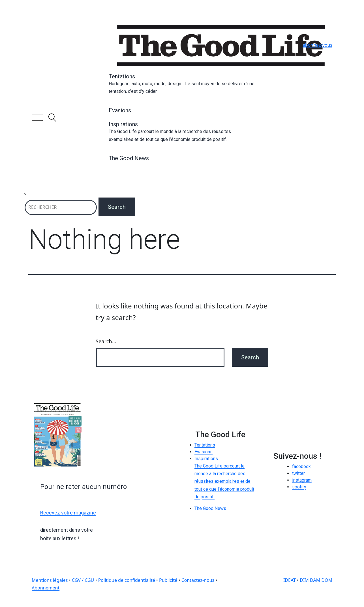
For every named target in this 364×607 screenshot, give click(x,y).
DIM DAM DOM (316, 580)
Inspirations (182, 132)
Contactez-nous (198, 580)
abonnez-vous (317, 45)
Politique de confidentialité (127, 580)
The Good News (129, 158)
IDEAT (290, 580)
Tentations (182, 84)
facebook (301, 466)
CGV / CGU (83, 580)
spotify (299, 487)
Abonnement (46, 588)
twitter (298, 473)
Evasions (120, 110)
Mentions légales (50, 580)
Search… (106, 341)
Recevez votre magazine (68, 513)
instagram (302, 480)
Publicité (168, 580)
